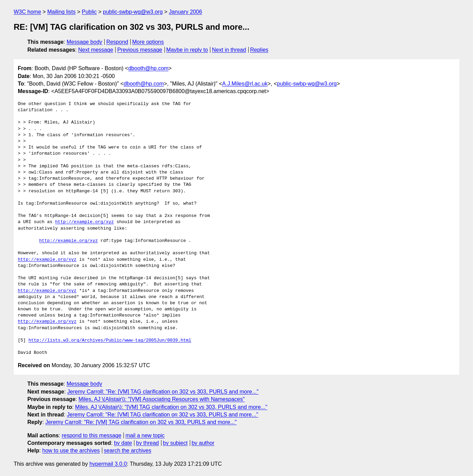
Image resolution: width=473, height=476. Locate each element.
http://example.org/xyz (84, 222)
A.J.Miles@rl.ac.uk (245, 84)
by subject (175, 443)
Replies (259, 50)
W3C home (27, 12)
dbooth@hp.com (148, 68)
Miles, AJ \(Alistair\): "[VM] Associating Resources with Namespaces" (161, 399)
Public (89, 12)
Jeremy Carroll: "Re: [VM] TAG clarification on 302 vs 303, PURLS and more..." (163, 392)
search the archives (128, 451)
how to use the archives (71, 451)
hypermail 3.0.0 (108, 464)
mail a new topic (145, 435)
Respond (117, 42)
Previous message (140, 50)
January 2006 (186, 12)
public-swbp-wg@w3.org (133, 12)
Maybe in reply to (187, 50)
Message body (84, 42)
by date (123, 443)
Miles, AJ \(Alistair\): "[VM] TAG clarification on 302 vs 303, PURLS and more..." (171, 407)
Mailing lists (61, 12)
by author (203, 443)
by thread (148, 443)
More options (148, 42)
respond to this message (91, 435)
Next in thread (229, 50)
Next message (96, 50)
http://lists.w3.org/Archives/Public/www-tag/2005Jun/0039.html (110, 340)
